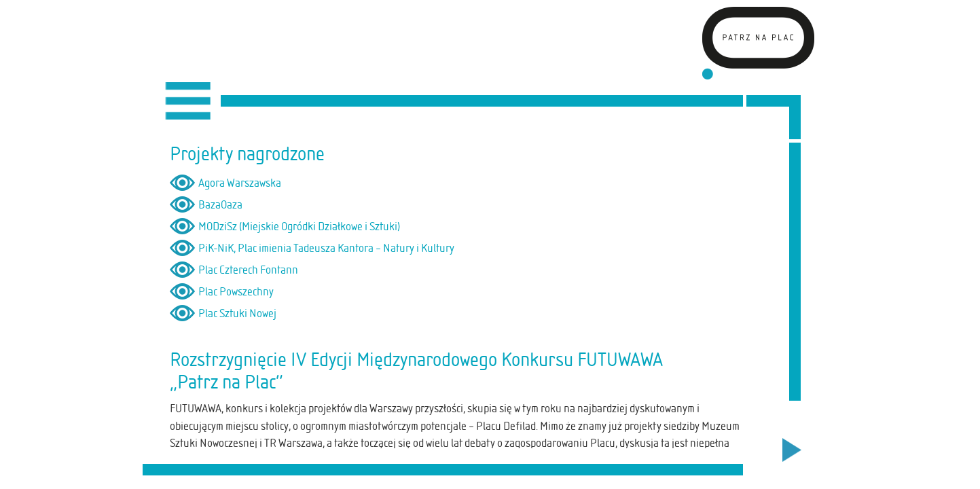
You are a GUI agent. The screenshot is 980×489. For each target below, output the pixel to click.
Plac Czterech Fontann (248, 270)
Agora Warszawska (240, 183)
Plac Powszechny (236, 291)
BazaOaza (220, 204)
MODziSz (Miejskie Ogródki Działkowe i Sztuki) (299, 226)
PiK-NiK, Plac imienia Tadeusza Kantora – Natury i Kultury (326, 248)
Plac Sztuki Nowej (237, 313)
